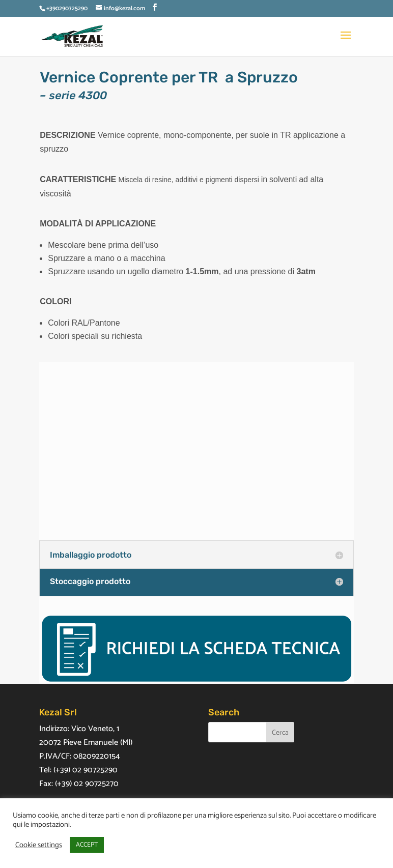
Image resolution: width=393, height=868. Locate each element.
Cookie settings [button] (39, 845)
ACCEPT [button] (87, 845)
